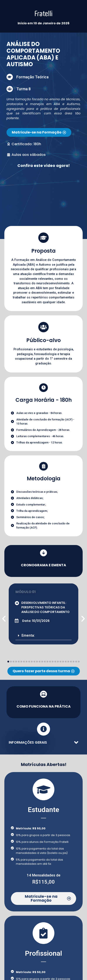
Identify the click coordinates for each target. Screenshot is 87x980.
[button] (43, 636)
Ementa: (28, 635)
